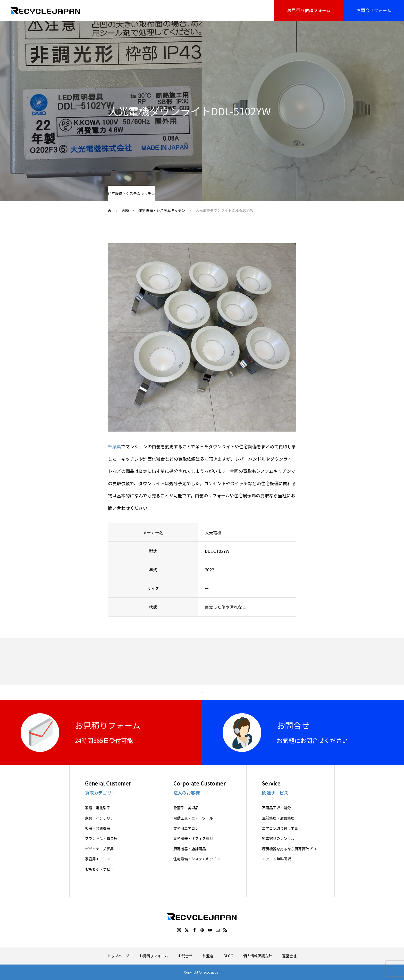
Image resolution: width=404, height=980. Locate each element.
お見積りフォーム (154, 956)
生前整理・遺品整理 (278, 818)
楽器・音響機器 (98, 828)
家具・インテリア (99, 818)
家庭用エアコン (98, 859)
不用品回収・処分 (276, 808)
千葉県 (115, 446)
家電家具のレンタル (278, 839)
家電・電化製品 (98, 808)
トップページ (118, 956)
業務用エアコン (186, 828)
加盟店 (208, 956)
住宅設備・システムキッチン (131, 193)
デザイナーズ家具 (99, 849)
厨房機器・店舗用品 (190, 849)
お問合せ (185, 956)
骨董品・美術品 (186, 808)
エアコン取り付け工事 (280, 828)
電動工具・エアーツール (193, 818)
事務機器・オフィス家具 (193, 839)
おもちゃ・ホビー (99, 869)
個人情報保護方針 (258, 956)
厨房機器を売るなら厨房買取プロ (289, 849)
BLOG (228, 956)
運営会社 (289, 956)
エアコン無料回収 (276, 859)
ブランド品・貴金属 (101, 839)
